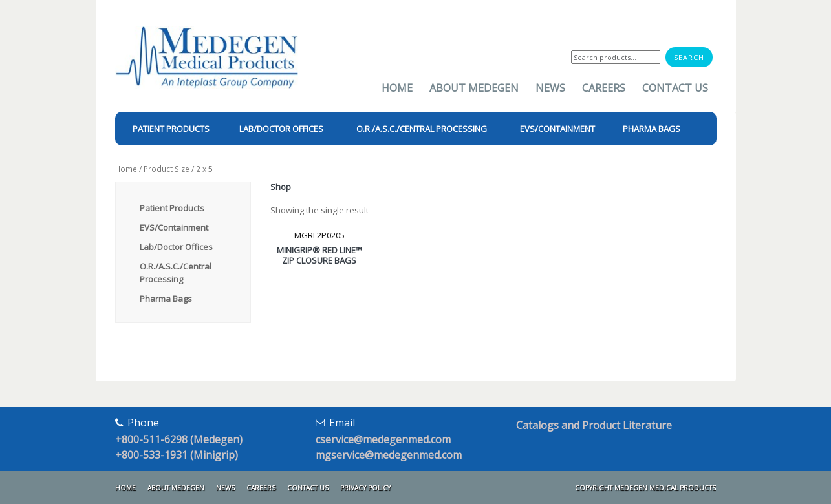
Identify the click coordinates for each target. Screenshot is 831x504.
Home (397, 88)
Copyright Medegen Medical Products (645, 488)
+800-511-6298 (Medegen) (179, 439)
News (550, 88)
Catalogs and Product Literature (594, 425)
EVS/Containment (174, 227)
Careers (604, 88)
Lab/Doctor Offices (176, 247)
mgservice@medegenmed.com (389, 455)
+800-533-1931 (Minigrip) (177, 455)
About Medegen (474, 88)
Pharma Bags (166, 299)
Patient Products (172, 208)
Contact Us (675, 88)
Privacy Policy (365, 488)
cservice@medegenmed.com (383, 439)
